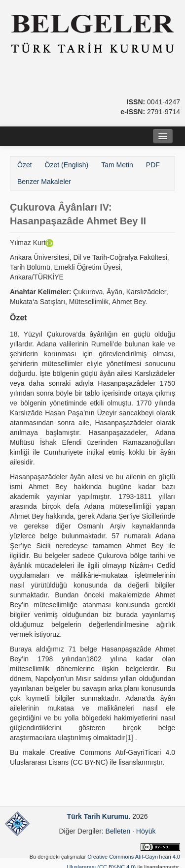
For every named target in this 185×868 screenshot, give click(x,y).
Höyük (146, 831)
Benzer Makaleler (44, 182)
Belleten (118, 831)
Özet (25, 165)
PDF (153, 165)
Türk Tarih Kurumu (98, 816)
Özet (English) (67, 165)
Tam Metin (117, 165)
